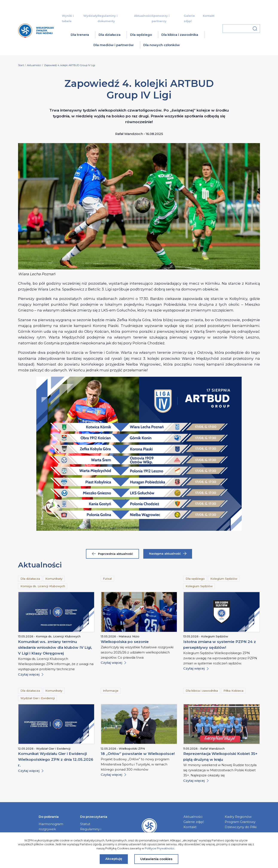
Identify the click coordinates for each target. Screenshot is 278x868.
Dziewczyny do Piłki (241, 827)
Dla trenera (80, 35)
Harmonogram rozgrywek (51, 826)
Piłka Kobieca (233, 691)
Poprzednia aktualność (112, 554)
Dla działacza (110, 35)
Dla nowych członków (162, 45)
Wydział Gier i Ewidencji (38, 698)
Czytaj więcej (31, 674)
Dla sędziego (141, 35)
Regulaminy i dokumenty (91, 832)
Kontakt (209, 16)
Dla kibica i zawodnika (180, 35)
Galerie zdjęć (194, 822)
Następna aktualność (168, 554)
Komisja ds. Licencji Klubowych (43, 586)
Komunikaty (54, 579)
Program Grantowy (240, 822)
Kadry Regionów (238, 817)
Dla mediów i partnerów (114, 45)
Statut (85, 824)
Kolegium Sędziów (224, 579)
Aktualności (143, 16)
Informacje (111, 691)
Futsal (107, 579)
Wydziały (90, 16)
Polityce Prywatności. (160, 848)
